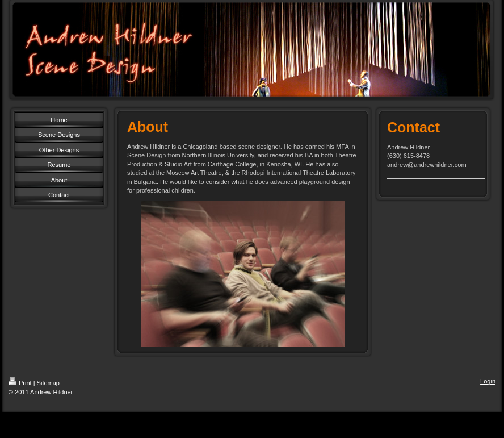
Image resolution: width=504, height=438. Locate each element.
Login (488, 381)
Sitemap (48, 383)
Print (20, 383)
